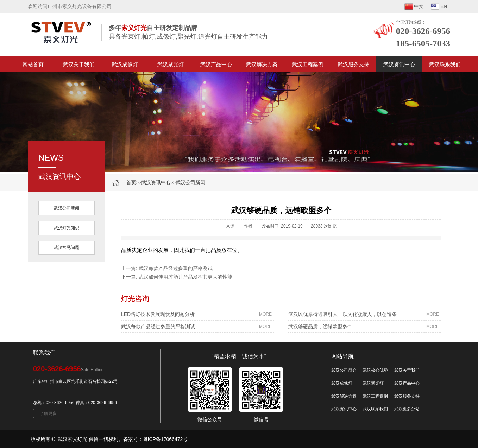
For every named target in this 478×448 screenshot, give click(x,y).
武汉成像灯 (125, 64)
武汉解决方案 (262, 64)
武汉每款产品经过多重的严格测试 (176, 268)
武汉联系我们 (445, 64)
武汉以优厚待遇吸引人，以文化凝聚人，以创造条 (365, 314)
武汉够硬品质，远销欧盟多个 (365, 326)
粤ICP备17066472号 (165, 439)
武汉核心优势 (375, 370)
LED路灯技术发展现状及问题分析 (198, 314)
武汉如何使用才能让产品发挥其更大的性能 (185, 277)
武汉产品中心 (216, 64)
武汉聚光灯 (171, 64)
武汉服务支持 (353, 64)
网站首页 (33, 64)
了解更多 (48, 413)
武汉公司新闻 (190, 182)
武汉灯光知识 (67, 228)
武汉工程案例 (308, 64)
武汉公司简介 (344, 370)
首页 (131, 182)
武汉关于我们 (79, 64)
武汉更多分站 (407, 409)
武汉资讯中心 (399, 64)
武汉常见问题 (67, 248)
